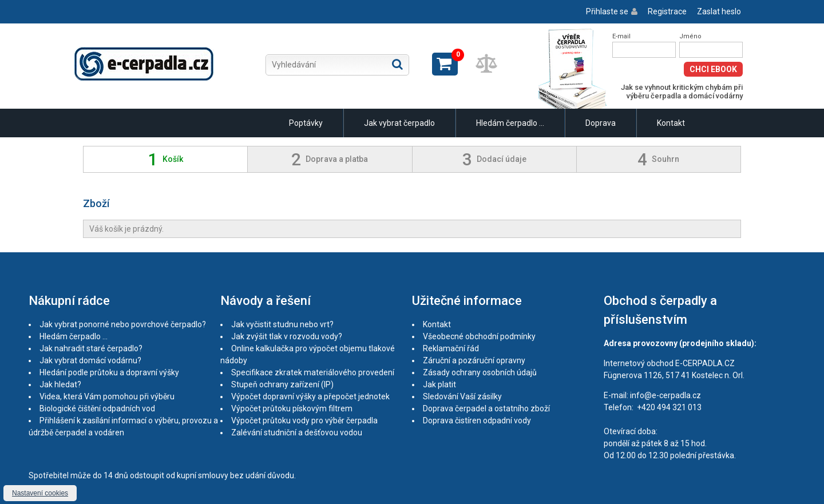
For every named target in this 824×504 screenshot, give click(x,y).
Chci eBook (713, 69)
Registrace (667, 11)
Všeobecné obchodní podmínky (479, 336)
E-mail (621, 36)
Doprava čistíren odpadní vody (477, 420)
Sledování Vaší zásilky (462, 396)
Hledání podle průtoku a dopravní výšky (109, 372)
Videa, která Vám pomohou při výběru (107, 396)
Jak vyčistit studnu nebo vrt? (282, 324)
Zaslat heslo (719, 11)
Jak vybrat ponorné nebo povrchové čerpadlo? (123, 324)
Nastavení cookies (40, 493)
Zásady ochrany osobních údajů (480, 372)
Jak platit (439, 384)
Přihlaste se (607, 11)
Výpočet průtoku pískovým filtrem (292, 408)
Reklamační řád (451, 348)
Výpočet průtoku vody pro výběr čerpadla (304, 420)
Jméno (690, 36)
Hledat (397, 64)
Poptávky (306, 123)
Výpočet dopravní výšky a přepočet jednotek (310, 396)
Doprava (601, 123)
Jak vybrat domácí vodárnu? (90, 360)
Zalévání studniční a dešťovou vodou (297, 432)
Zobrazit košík (445, 64)
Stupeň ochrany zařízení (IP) (282, 384)
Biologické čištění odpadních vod (97, 408)
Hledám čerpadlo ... (510, 123)
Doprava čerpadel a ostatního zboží (486, 408)
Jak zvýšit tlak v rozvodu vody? (287, 336)
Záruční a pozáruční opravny (474, 360)
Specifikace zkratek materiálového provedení (313, 372)
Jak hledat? (60, 384)
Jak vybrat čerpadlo (399, 123)
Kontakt (671, 123)
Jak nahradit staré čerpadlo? (91, 348)
